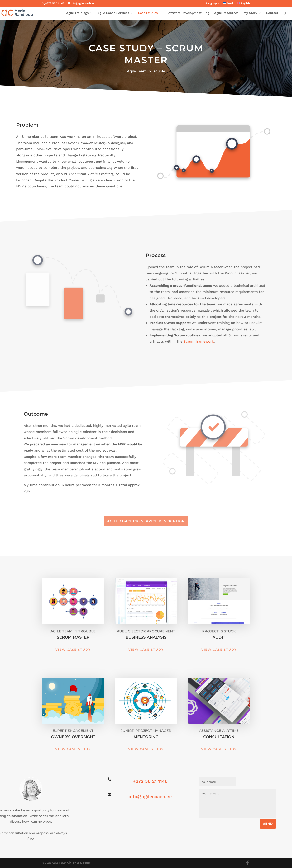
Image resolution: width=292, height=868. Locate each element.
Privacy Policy (82, 863)
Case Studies (148, 13)
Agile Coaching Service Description (146, 521)
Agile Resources (226, 13)
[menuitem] (228, 4)
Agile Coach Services (113, 13)
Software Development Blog (188, 13)
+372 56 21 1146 (147, 781)
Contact (272, 13)
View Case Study (73, 650)
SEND (268, 824)
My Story (250, 13)
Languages (212, 3)
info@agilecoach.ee (147, 797)
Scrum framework (183, 341)
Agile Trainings (77, 13)
